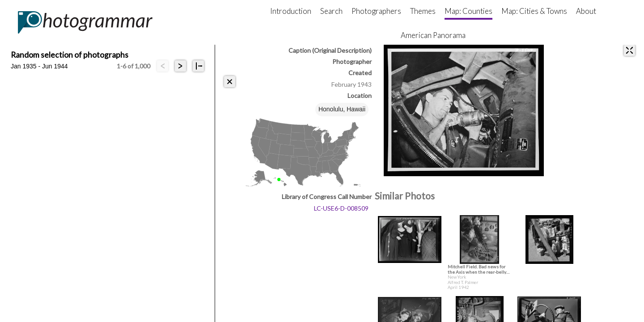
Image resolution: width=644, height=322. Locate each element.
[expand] (629, 50)
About (586, 11)
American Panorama (433, 35)
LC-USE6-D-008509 (341, 208)
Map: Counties (468, 11)
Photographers (376, 11)
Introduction (291, 11)
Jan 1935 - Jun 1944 (39, 66)
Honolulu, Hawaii (342, 109)
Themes (423, 11)
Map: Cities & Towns (534, 11)
